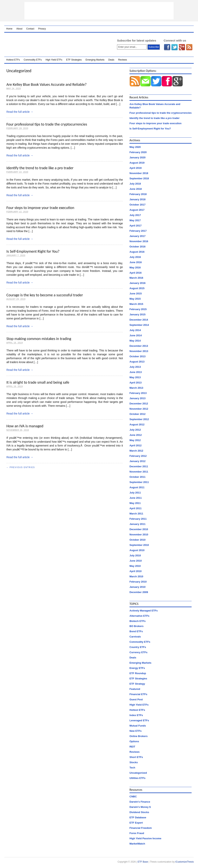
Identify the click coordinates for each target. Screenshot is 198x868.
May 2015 (135, 299)
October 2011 (137, 477)
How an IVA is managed (25, 426)
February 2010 (138, 582)
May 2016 (135, 268)
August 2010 (137, 550)
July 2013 (135, 367)
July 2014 (135, 330)
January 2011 (137, 524)
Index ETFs (136, 715)
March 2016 (136, 278)
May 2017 (135, 220)
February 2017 (138, 231)
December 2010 (139, 529)
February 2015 (138, 309)
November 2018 (139, 173)
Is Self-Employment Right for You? (33, 251)
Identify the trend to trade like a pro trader (40, 168)
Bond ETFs (136, 631)
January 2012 (137, 461)
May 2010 (135, 566)
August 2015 (137, 288)
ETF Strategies (74, 60)
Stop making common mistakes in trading (39, 339)
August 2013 (137, 362)
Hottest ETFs (13, 60)
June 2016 (136, 262)
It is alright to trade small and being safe (38, 382)
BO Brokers (136, 626)
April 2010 (135, 571)
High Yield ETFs (54, 60)
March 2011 (136, 514)
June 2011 (136, 498)
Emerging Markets (95, 60)
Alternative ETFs (139, 616)
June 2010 (136, 561)
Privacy (42, 29)
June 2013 (136, 372)
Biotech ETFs (138, 621)
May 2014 (135, 341)
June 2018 (136, 189)
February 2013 (138, 393)
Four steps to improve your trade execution (40, 208)
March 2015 (136, 304)
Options (134, 741)
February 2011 (138, 519)
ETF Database (138, 817)
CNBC (133, 796)
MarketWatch (137, 844)
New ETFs (135, 731)
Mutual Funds (138, 726)
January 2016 (137, 283)
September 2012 (139, 419)
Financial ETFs (138, 694)
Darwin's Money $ (140, 807)
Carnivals (135, 637)
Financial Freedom (141, 828)
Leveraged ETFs (139, 720)
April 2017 (135, 226)
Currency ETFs (138, 652)
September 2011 (139, 482)
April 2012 (135, 445)
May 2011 (135, 503)
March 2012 (136, 451)
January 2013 (137, 398)
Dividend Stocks (139, 812)
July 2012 (135, 430)
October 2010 (137, 540)
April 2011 (135, 508)
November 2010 (139, 535)
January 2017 (137, 236)
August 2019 (137, 163)
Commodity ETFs (33, 60)
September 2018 (139, 178)
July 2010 (135, 555)
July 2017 (135, 215)
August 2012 (137, 424)
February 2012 (138, 456)
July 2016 (135, 257)
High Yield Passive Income (145, 838)
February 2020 (138, 152)
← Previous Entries (21, 467)
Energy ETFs (137, 668)
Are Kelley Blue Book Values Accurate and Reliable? (46, 84)
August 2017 (137, 210)
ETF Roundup (138, 673)
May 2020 (135, 147)
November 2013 (139, 351)
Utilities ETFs (137, 778)
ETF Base (56, 45)
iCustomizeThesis (185, 862)
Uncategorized (138, 773)
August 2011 (137, 487)
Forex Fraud (137, 833)
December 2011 (139, 466)
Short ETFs (136, 757)
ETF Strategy (137, 684)
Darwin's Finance (140, 802)
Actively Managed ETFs (144, 611)
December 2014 (139, 320)
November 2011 (139, 472)
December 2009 (139, 592)
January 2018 (137, 199)
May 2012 (135, 440)
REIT (132, 747)
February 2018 (138, 194)
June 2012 (136, 435)
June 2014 (136, 335)
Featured (135, 689)
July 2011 (135, 493)
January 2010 (137, 587)
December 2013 (139, 346)
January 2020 (137, 157)
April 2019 (135, 168)
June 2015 (136, 294)
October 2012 (137, 414)
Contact (30, 29)
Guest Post (136, 699)
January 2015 (137, 314)
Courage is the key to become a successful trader (45, 295)
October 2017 (137, 205)
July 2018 (135, 184)
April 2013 (135, 383)
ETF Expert (136, 823)
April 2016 (135, 273)
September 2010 (139, 545)
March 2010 (136, 576)
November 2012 (139, 409)
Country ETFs (138, 647)
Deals (111, 60)
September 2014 (139, 325)
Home (9, 29)
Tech (132, 768)
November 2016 (139, 241)
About (19, 29)
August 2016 (137, 252)
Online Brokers (139, 736)
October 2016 (137, 247)
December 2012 (139, 404)
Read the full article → (20, 112)
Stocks (134, 762)
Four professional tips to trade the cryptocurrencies (47, 124)
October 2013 (137, 356)
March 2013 (136, 388)
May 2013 (135, 377)
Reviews (123, 60)
